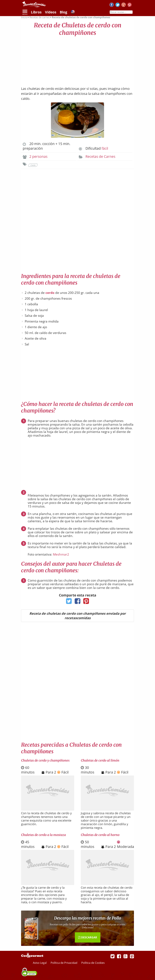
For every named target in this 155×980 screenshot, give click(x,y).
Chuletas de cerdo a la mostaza (43, 835)
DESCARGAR (88, 937)
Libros (36, 12)
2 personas (38, 156)
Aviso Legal (40, 963)
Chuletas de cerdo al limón (100, 760)
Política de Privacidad (64, 963)
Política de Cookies (93, 963)
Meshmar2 (61, 554)
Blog (63, 12)
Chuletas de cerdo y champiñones (45, 760)
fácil (105, 148)
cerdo (50, 293)
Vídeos (51, 12)
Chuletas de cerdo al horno (100, 835)
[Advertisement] (77, 60)
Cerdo (33, 165)
